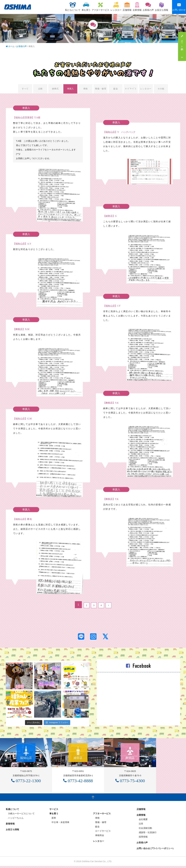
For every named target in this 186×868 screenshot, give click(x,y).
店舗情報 (119, 7)
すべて (25, 89)
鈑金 (116, 89)
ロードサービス (102, 833)
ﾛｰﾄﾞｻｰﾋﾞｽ (131, 89)
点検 (40, 89)
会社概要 (142, 821)
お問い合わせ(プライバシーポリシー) (155, 850)
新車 (53, 820)
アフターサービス (88, 7)
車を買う (72, 7)
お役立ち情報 (160, 7)
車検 (85, 89)
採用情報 (142, 839)
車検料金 (99, 837)
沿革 (140, 826)
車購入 (70, 89)
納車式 (55, 89)
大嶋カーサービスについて (20, 816)
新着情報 (10, 826)
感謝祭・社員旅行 (147, 834)
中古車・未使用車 (59, 824)
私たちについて (57, 7)
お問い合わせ (179, 7)
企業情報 (132, 7)
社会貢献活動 (144, 830)
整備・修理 (100, 89)
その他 (161, 89)
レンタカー (106, 7)
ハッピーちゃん (15, 820)
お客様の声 (145, 7)
